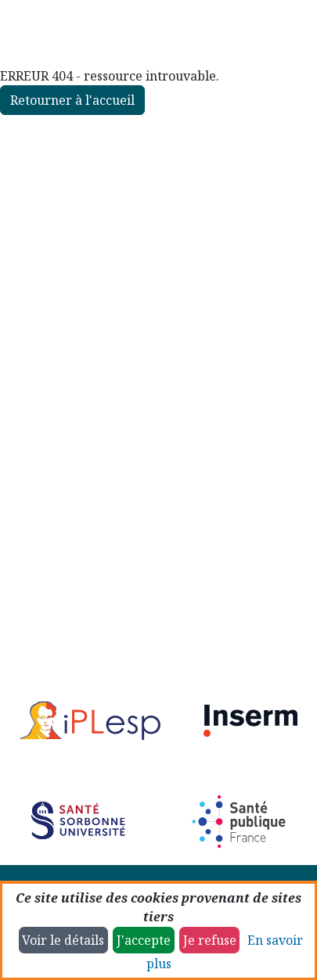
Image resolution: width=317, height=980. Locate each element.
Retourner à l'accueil (72, 100)
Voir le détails (63, 940)
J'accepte (144, 940)
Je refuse (210, 940)
